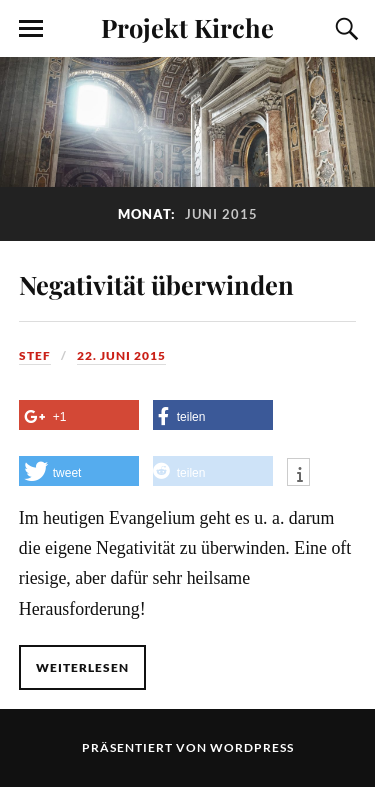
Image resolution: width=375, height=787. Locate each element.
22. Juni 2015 (121, 355)
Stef (35, 355)
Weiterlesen (82, 667)
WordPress (252, 747)
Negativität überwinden (156, 284)
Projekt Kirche (187, 27)
